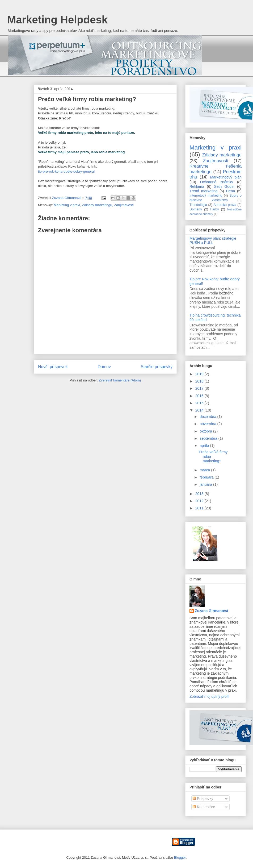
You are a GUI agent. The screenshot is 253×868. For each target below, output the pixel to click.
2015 (200, 403)
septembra (209, 438)
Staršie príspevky (157, 367)
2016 (200, 396)
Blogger (180, 857)
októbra (206, 431)
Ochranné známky (217, 182)
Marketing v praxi (67, 205)
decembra (208, 417)
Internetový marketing (206, 196)
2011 (200, 508)
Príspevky (203, 799)
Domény (196, 209)
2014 (200, 410)
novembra (208, 424)
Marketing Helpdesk (57, 20)
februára (207, 477)
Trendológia (198, 205)
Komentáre (204, 807)
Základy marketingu (97, 205)
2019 (200, 374)
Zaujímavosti (124, 205)
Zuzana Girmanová (211, 611)
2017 (200, 388)
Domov (104, 367)
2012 (200, 501)
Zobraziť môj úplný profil (209, 696)
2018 (200, 381)
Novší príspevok (53, 367)
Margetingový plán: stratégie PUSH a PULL (213, 241)
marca (205, 470)
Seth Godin (224, 186)
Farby (214, 209)
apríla (205, 446)
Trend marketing (203, 191)
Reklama (197, 186)
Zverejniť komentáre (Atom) (120, 380)
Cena (231, 191)
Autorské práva (225, 205)
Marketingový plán (226, 177)
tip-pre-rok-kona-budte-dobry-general (66, 171)
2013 (200, 494)
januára (206, 484)
